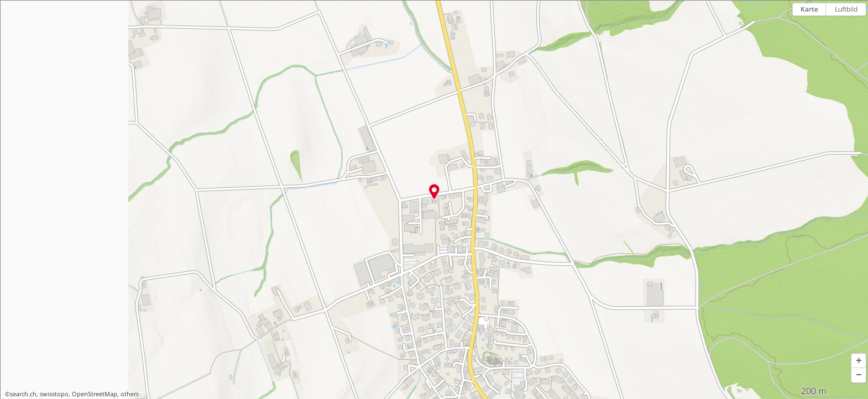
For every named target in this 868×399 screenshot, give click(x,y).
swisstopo (54, 394)
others (130, 394)
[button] (859, 361)
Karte (809, 9)
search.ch (23, 394)
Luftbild (846, 9)
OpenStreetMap (95, 394)
